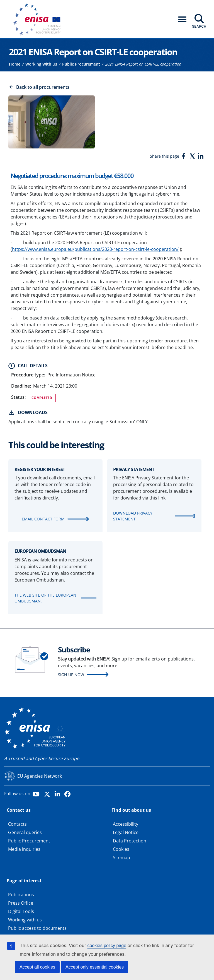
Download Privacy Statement (133, 516)
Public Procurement (29, 841)
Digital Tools (21, 911)
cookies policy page (107, 946)
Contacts (17, 824)
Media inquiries (24, 849)
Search (199, 26)
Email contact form (43, 519)
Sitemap (121, 857)
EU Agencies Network (40, 776)
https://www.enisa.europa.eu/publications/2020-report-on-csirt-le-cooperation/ (95, 249)
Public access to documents (37, 928)
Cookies (121, 849)
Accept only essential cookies (95, 967)
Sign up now (71, 675)
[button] (182, 19)
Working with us (25, 920)
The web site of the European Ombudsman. (45, 598)
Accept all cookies (37, 967)
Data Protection (130, 841)
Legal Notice (126, 832)
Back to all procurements (43, 87)
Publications (21, 895)
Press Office (21, 903)
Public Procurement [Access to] (81, 64)
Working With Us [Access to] (41, 64)
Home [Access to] (15, 64)
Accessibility (126, 824)
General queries (25, 832)
